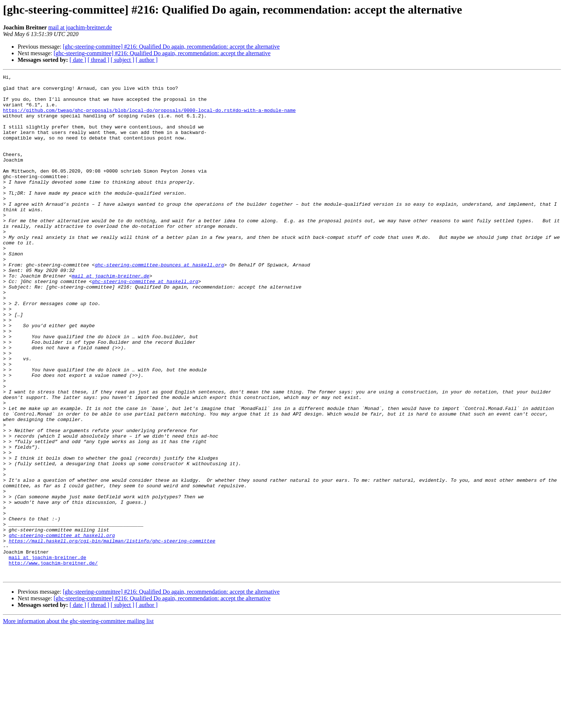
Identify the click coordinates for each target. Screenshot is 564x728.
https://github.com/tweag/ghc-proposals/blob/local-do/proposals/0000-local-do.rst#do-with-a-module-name (149, 118)
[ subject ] (123, 60)
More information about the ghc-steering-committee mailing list (78, 722)
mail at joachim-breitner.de (80, 27)
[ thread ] (98, 60)
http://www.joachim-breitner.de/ (53, 661)
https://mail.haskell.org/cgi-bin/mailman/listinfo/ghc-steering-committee (112, 635)
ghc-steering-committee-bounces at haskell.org (159, 303)
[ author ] (147, 60)
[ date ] (78, 60)
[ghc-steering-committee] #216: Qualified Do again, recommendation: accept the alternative (171, 47)
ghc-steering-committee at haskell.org (145, 323)
